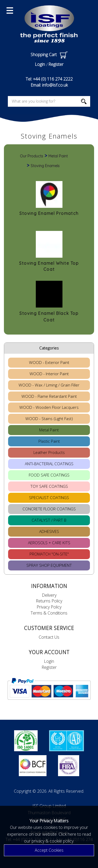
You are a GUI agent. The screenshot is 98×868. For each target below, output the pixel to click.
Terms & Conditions (49, 613)
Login (40, 64)
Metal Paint (58, 156)
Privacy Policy (49, 607)
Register (56, 64)
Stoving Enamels (45, 166)
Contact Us (49, 637)
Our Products (31, 156)
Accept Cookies (49, 850)
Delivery (49, 595)
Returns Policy (49, 601)
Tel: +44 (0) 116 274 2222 (49, 79)
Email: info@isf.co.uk (49, 85)
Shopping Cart (49, 55)
